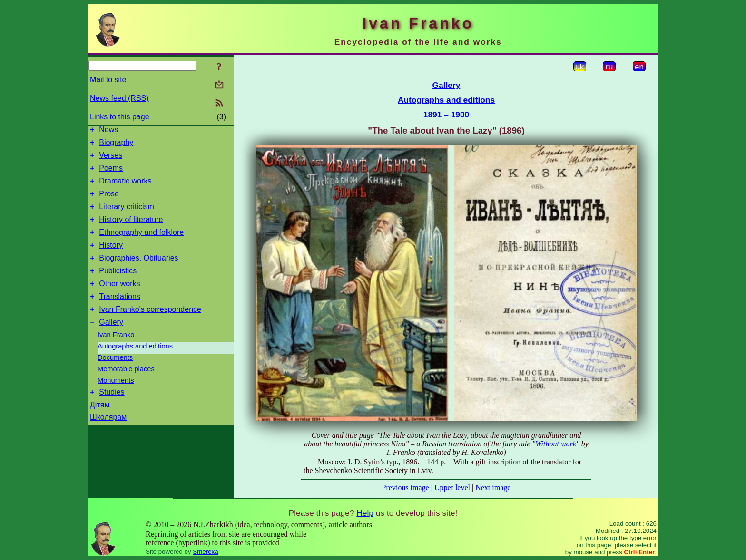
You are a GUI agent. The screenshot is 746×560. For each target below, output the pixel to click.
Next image (493, 488)
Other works (119, 302)
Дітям (100, 429)
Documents (115, 380)
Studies (112, 416)
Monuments (116, 403)
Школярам (108, 441)
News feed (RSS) (119, 98)
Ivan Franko (116, 357)
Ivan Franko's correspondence (150, 331)
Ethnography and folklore (141, 245)
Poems (111, 174)
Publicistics (118, 288)
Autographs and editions (135, 369)
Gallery (111, 345)
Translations (120, 316)
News (108, 131)
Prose (109, 202)
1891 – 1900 (446, 115)
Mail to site (108, 80)
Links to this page (120, 117)
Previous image (406, 488)
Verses (111, 159)
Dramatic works (125, 188)
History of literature (131, 231)
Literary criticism (127, 217)
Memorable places (126, 392)
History (111, 259)
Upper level (452, 488)
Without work (556, 444)
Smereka (205, 552)
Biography (116, 145)
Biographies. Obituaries (138, 274)
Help (365, 513)
